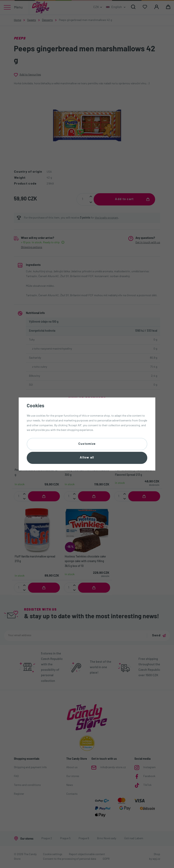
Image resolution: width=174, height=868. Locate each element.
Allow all (87, 458)
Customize (87, 444)
